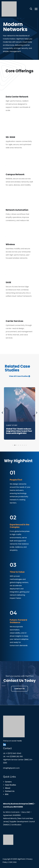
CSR (10, 862)
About (8, 788)
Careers (8, 782)
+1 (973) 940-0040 (14, 753)
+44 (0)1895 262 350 (14, 757)
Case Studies (10, 785)
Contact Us (19, 689)
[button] (2, 413)
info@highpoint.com (11, 768)
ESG (7, 794)
